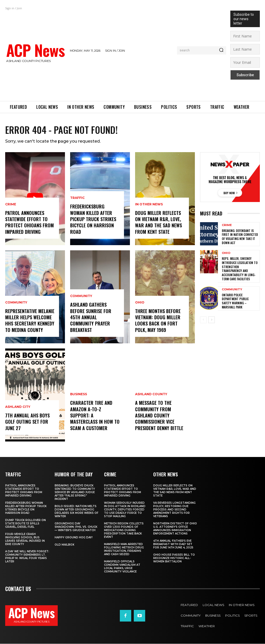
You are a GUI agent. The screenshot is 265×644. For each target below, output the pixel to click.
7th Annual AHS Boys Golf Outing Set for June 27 (27, 422)
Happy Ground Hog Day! (74, 538)
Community (16, 304)
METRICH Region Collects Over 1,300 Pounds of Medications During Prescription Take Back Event (124, 530)
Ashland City (18, 408)
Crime (11, 205)
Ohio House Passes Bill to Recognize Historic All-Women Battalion (174, 558)
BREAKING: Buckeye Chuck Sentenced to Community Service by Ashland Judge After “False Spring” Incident (75, 492)
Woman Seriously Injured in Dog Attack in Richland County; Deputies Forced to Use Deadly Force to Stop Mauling (125, 510)
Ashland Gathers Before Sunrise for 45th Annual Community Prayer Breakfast (91, 318)
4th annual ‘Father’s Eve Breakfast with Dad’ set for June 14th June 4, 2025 (173, 544)
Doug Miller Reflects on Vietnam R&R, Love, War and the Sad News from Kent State (159, 223)
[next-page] (212, 320)
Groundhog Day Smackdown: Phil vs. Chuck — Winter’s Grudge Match (76, 527)
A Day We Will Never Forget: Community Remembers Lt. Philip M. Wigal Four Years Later (27, 557)
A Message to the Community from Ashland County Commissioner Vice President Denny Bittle (159, 416)
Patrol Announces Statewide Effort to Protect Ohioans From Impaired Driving (30, 223)
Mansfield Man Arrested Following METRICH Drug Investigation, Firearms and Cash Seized (124, 549)
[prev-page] (203, 320)
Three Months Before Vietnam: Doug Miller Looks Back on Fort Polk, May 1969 (158, 321)
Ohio (140, 304)
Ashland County (151, 396)
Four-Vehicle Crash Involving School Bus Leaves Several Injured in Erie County (25, 539)
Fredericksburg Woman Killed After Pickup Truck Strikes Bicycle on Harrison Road (93, 220)
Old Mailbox (64, 545)
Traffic (77, 199)
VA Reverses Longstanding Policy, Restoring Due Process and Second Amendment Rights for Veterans (174, 510)
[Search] (221, 50)
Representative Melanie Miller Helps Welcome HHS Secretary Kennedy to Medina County (30, 321)
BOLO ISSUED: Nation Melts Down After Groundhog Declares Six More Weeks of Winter (76, 511)
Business (79, 396)
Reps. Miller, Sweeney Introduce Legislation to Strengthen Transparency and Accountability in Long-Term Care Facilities (240, 269)
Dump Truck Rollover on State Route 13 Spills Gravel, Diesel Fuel (25, 524)
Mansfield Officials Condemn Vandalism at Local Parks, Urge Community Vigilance (122, 567)
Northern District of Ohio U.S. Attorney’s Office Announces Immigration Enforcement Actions (175, 529)
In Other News (149, 205)
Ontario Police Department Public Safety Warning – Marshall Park (235, 301)
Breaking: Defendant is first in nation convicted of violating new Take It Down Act (240, 237)
